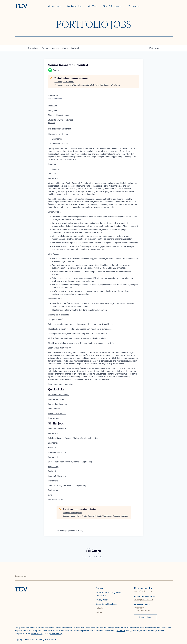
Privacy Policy (102, 600)
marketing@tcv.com (143, 591)
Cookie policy (98, 557)
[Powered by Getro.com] (94, 551)
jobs (33, 48)
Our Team (93, 6)
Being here (53, 110)
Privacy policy (87, 557)
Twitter (99, 612)
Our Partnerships (75, 6)
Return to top (21, 576)
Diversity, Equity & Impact (59, 115)
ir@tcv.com (139, 608)
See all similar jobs (56, 500)
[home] (21, 6)
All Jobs (52, 123)
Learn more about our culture (61, 384)
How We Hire (62, 120)
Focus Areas (134, 6)
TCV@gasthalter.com (143, 600)
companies (50, 48)
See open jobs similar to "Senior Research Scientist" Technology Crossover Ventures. (87, 85)
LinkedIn (100, 608)
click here (121, 631)
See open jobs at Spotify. (64, 82)
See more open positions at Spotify (70, 531)
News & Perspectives (113, 6)
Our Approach (55, 6)
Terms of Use (37, 634)
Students (52, 120)
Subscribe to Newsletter (107, 604)
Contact (99, 588)
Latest (70, 120)
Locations (52, 106)
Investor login (145, 617)
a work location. (82, 306)
